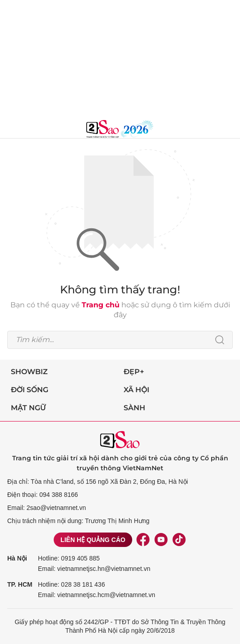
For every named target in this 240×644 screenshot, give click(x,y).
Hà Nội (17, 558)
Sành (134, 408)
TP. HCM (20, 584)
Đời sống (30, 390)
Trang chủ (101, 305)
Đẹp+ (134, 372)
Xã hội (136, 390)
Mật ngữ (28, 408)
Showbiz (29, 372)
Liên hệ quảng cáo (93, 540)
